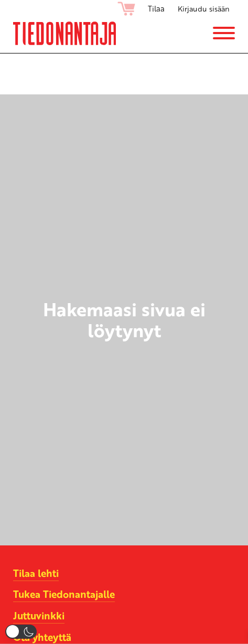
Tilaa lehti (36, 573)
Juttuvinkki (39, 615)
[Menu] (224, 35)
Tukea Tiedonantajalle (64, 594)
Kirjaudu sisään (203, 8)
